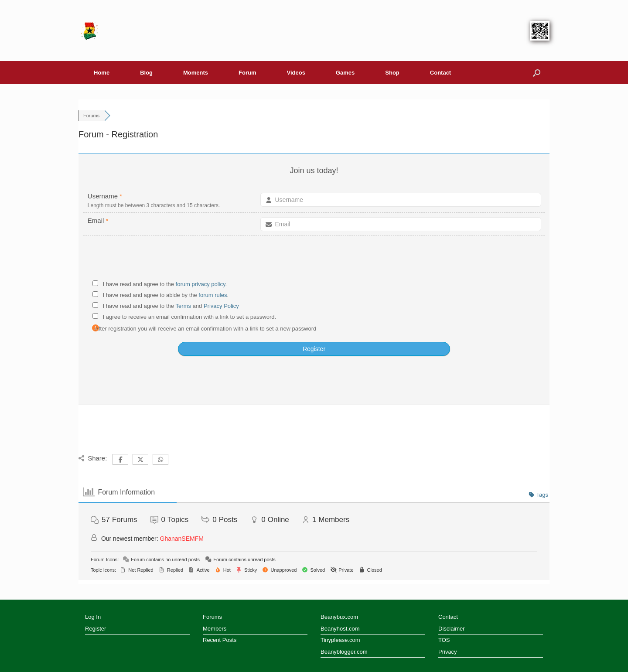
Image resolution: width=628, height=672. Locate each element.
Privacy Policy (221, 306)
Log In (93, 617)
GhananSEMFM (182, 539)
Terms (184, 306)
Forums (212, 617)
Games (345, 73)
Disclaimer (452, 629)
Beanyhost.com (340, 629)
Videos (296, 73)
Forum (247, 73)
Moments (196, 73)
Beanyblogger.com (344, 652)
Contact (440, 73)
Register (96, 629)
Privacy (448, 652)
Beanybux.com (339, 617)
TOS (444, 640)
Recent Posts (220, 640)
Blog (146, 73)
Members (215, 629)
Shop (392, 73)
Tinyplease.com (340, 640)
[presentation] (314, 259)
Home (102, 73)
